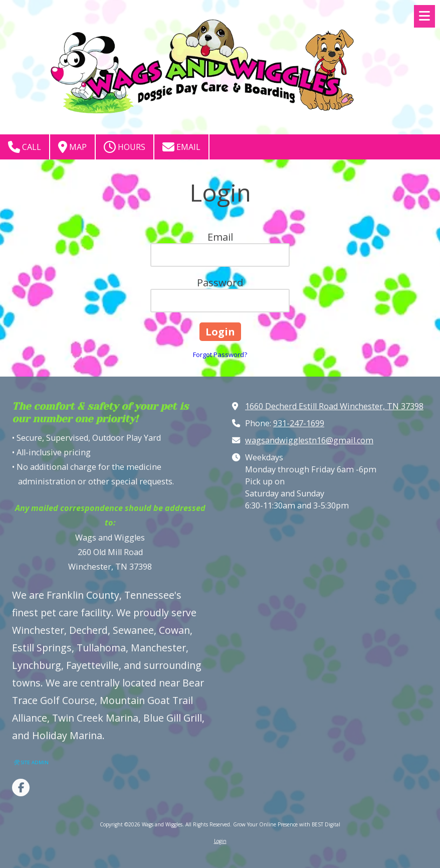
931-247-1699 (299, 423)
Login (220, 841)
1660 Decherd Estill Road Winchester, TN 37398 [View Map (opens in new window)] (334, 406)
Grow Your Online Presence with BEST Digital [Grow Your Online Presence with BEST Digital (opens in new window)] (287, 824)
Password (220, 283)
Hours (125, 147)
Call (25, 147)
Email (181, 147)
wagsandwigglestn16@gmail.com (309, 440)
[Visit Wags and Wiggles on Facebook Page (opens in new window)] (21, 788)
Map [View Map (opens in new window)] (72, 147)
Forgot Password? (220, 355)
